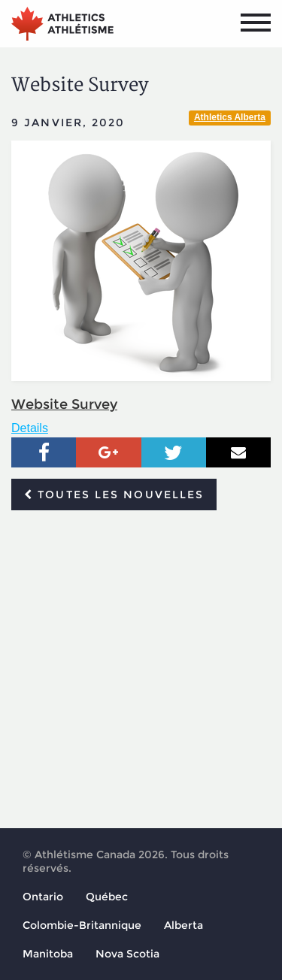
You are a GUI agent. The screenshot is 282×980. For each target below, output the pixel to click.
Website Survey (64, 404)
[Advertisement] (141, 670)
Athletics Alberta (230, 117)
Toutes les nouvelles (114, 495)
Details (30, 428)
